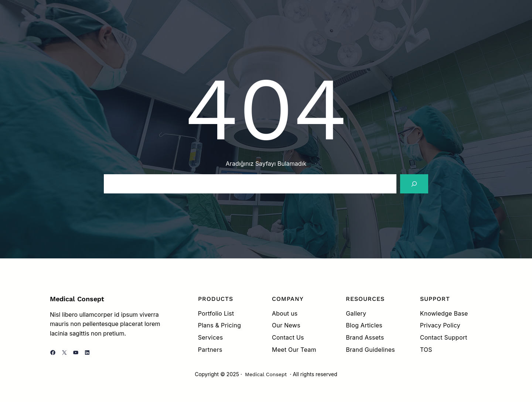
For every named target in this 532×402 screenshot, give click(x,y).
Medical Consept (77, 299)
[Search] (414, 184)
